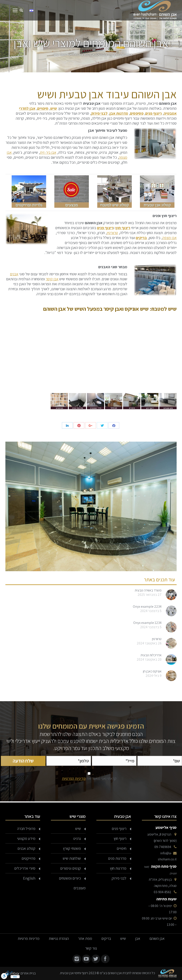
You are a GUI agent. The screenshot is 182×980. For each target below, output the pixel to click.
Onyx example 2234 (147, 607)
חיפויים (43, 108)
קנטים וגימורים (71, 868)
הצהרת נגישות (59, 938)
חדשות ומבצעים (107, 55)
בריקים (141, 238)
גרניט (77, 838)
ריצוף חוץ (120, 838)
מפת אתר (85, 938)
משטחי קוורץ (72, 848)
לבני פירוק (99, 113)
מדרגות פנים (117, 858)
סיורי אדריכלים (25, 868)
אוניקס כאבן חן (152, 671)
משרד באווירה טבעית (148, 590)
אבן (138, 938)
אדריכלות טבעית (151, 655)
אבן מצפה (169, 238)
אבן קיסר (52, 279)
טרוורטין (112, 233)
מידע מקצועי (26, 838)
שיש (54, 108)
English (29, 878)
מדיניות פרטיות (29, 938)
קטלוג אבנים (26, 848)
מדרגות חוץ (118, 868)
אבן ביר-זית (48, 152)
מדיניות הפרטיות (74, 778)
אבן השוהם (125, 55)
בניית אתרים (28, 973)
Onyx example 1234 (147, 623)
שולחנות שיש (72, 858)
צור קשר (91, 948)
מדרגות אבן (119, 113)
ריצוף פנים (154, 113)
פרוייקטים (28, 858)
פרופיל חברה (26, 829)
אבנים (14, 274)
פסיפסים (137, 113)
